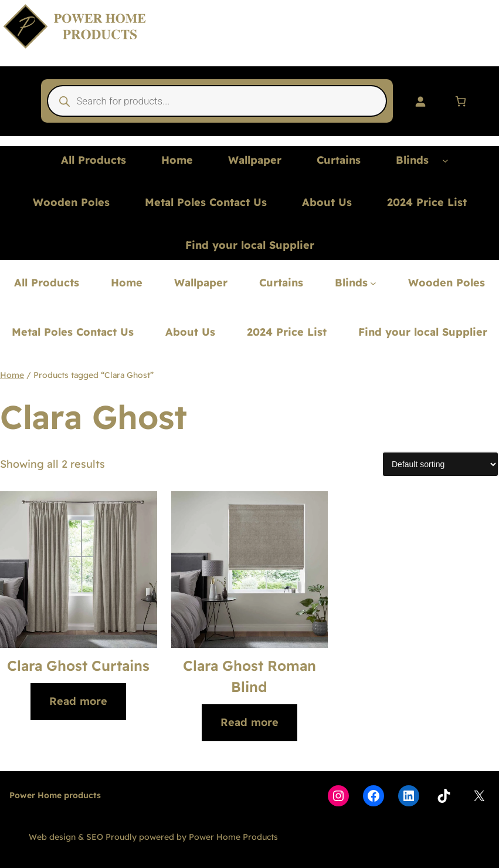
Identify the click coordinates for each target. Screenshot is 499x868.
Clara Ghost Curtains (78, 666)
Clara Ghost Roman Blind (249, 676)
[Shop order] (440, 464)
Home (12, 375)
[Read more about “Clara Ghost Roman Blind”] (249, 723)
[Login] (420, 101)
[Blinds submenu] (445, 161)
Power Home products (55, 795)
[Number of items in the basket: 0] (461, 101)
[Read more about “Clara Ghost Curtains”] (78, 702)
